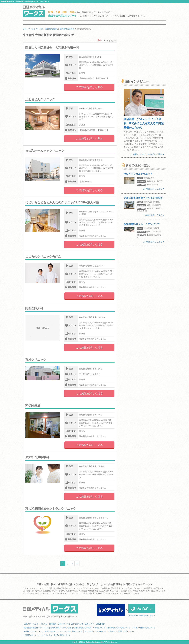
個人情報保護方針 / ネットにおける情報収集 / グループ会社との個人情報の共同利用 (57, 628)
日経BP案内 (100, 624)
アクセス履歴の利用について (144, 628)
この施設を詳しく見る (89, 87)
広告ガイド (89, 624)
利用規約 (53, 624)
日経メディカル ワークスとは (35, 624)
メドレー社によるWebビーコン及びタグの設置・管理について (109, 631)
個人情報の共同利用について (119, 628)
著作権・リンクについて (33, 631)
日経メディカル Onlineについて (71, 624)
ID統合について (99, 628)
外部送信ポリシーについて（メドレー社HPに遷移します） (47, 635)
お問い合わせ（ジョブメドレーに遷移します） (64, 631)
